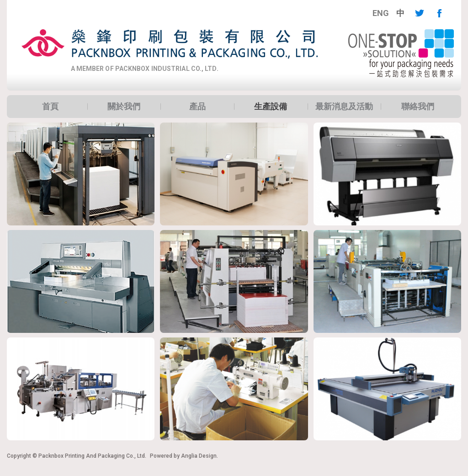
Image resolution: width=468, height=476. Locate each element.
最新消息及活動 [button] (344, 107)
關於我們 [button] (124, 107)
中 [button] (400, 13)
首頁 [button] (50, 107)
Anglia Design (199, 456)
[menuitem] (381, 13)
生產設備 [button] (271, 107)
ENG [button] (381, 13)
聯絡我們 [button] (418, 107)
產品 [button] (197, 107)
